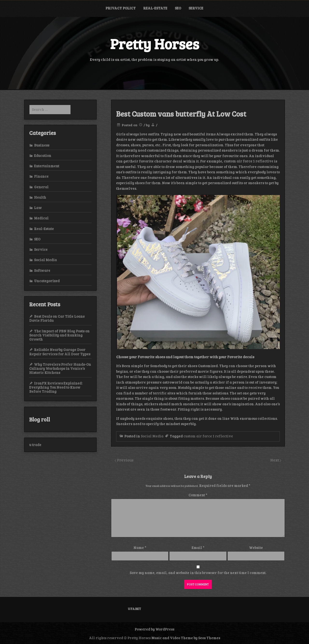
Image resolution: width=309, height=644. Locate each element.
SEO (178, 8)
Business (42, 145)
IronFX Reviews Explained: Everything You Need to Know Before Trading (56, 387)
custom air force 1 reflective (208, 436)
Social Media (152, 436)
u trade (35, 445)
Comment (198, 495)
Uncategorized (47, 281)
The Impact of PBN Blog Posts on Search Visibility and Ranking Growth (59, 335)
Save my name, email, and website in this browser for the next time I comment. (198, 573)
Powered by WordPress (154, 629)
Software (42, 270)
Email (198, 547)
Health (40, 197)
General (41, 187)
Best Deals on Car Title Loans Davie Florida (57, 318)
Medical (41, 218)
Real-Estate (155, 8)
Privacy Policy (121, 8)
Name (140, 547)
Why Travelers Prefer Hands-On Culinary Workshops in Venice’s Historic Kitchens (60, 368)
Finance (41, 176)
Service (196, 8)
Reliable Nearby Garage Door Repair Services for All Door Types (60, 352)
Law (38, 208)
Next (275, 460)
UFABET (134, 609)
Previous (125, 460)
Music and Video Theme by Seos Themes (186, 638)
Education (43, 155)
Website (256, 547)
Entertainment (47, 166)
